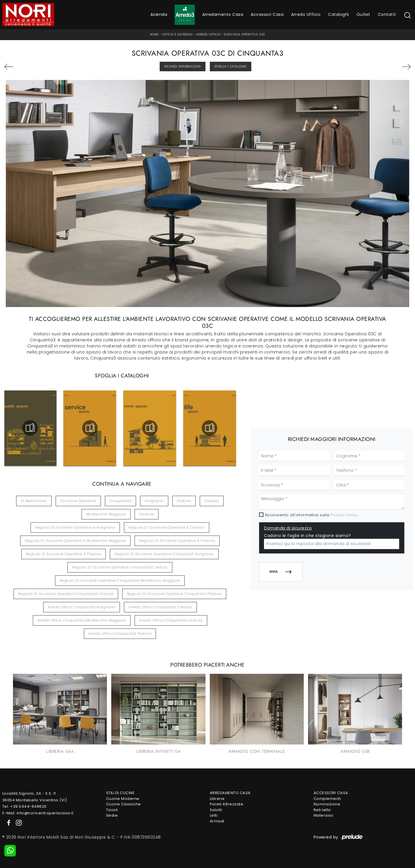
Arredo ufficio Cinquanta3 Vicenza (171, 620)
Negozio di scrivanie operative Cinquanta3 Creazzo (120, 567)
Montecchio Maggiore (106, 514)
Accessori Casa (267, 14)
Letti (214, 815)
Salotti (216, 810)
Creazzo (212, 501)
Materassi (323, 815)
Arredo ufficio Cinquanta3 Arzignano (82, 607)
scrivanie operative (78, 501)
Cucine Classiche (123, 804)
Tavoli (112, 810)
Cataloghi (338, 14)
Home (154, 34)
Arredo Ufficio (306, 14)
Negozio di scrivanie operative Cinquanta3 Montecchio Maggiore (120, 580)
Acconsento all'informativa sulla (311, 515)
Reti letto (322, 810)
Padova (184, 501)
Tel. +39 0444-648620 (24, 806)
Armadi (217, 821)
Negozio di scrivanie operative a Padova (64, 554)
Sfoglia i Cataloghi (231, 67)
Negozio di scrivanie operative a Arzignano (75, 527)
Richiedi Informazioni (183, 67)
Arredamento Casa (223, 14)
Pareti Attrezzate (227, 804)
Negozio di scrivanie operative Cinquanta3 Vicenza (66, 594)
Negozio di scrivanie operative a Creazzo (167, 527)
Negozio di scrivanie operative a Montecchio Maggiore (75, 541)
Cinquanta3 (120, 501)
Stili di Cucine (120, 793)
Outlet (363, 14)
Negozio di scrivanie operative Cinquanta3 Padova (174, 594)
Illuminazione (327, 804)
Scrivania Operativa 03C (245, 34)
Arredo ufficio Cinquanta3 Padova (120, 634)
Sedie (112, 815)
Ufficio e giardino (177, 34)
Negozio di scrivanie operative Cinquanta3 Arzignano (164, 554)
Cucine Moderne (123, 799)
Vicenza (147, 514)
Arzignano (154, 501)
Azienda (159, 14)
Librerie (217, 799)
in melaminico (34, 501)
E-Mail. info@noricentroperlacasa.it (38, 813)
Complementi (327, 799)
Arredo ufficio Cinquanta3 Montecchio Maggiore (82, 620)
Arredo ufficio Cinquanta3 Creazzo (160, 607)
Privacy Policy (344, 515)
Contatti (387, 14)
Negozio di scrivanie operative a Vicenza (177, 541)
